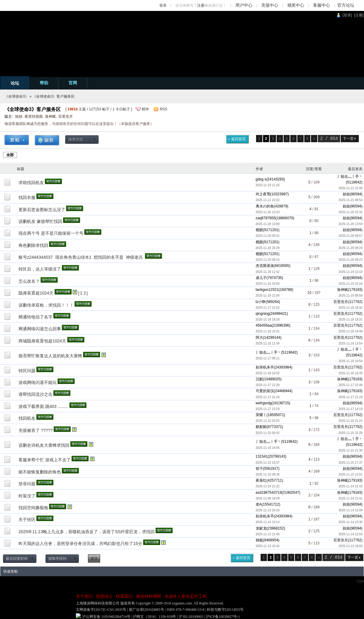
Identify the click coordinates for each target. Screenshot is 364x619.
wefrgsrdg (264, 403)
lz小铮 (261, 302)
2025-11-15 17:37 (351, 463)
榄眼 (259, 230)
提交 (94, 558)
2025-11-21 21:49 (351, 188)
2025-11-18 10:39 (351, 373)
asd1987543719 (269, 493)
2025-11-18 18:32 (351, 308)
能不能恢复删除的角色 (40, 472)
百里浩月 (66, 116)
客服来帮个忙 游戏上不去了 (45, 460)
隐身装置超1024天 (36, 293)
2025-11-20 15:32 (351, 212)
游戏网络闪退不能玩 (38, 382)
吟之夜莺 (263, 194)
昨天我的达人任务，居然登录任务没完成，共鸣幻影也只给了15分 (80, 543)
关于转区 (27, 520)
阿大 (259, 338)
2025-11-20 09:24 (351, 248)
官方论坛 (346, 5)
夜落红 (261, 480)
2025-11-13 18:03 (351, 546)
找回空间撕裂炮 (33, 508)
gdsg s (261, 179)
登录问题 (27, 484)
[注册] (359, 15)
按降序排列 (57, 559)
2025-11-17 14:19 (351, 409)
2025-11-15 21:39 (351, 451)
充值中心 (270, 5)
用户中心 (244, 5)
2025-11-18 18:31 (351, 320)
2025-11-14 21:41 (351, 498)
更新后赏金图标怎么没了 (42, 210)
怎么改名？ (29, 281)
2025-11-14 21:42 (351, 486)
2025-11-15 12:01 (351, 474)
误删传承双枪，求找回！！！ (46, 305)
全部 (10, 155)
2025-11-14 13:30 (351, 522)
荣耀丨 (261, 415)
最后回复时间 (17, 559)
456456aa (264, 325)
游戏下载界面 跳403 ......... (43, 406)
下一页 (348, 139)
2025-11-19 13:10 (351, 272)
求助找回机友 (31, 183)
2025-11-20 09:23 (351, 260)
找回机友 (27, 418)
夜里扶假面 (34, 116)
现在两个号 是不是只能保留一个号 (51, 233)
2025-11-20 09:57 (351, 236)
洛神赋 (50, 116)
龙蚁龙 (261, 528)
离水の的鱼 (265, 206)
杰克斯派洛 (265, 266)
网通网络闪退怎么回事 (40, 329)
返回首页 (238, 139)
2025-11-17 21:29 (351, 397)
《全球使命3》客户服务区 (54, 96)
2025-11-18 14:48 (351, 331)
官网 (73, 83)
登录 (163, 5)
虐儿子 (261, 278)
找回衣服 (27, 197)
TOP (360, 582)
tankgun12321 (267, 290)
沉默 (259, 379)
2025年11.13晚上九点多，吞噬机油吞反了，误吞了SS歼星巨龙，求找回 (87, 532)
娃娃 (19, 116)
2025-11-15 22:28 (351, 433)
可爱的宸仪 (265, 391)
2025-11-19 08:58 (351, 296)
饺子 (259, 469)
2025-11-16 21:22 (351, 421)
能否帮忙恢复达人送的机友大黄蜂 (50, 356)
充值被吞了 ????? (36, 430)
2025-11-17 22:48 (351, 385)
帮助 (44, 83)
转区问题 (27, 371)
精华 (145, 109)
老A (259, 504)
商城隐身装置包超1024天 (42, 341)
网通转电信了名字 (35, 317)
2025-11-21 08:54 (351, 200)
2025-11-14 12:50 (351, 534)
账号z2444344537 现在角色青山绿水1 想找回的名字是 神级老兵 (81, 257)
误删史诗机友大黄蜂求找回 (44, 445)
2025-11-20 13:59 (351, 224)
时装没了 (27, 496)
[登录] (347, 15)
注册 (201, 5)
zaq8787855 (266, 218)
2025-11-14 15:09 (351, 510)
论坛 (15, 83)
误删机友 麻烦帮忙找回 (40, 221)
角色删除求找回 (33, 245)
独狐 (259, 540)
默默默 (261, 427)
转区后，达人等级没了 (40, 269)
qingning (263, 314)
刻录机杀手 (265, 367)
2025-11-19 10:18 (351, 284)
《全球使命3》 (17, 96)
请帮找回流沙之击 (35, 394)
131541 (262, 456)
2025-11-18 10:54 (351, 361)
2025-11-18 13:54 (351, 343)
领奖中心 (296, 5)
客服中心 (322, 5)
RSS (164, 109)
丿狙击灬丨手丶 (350, 177)
